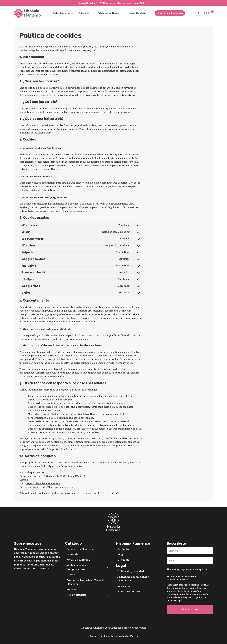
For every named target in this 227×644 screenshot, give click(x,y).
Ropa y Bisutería (137, 13)
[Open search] (198, 13)
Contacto (123, 549)
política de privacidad (200, 570)
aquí (180, 601)
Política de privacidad (131, 571)
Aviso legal (124, 586)
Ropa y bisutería (88, 595)
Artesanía (84, 13)
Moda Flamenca (61, 13)
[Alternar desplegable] (73, 13)
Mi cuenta (123, 560)
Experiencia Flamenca (170, 13)
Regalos (71, 590)
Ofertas (71, 575)
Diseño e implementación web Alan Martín (114, 636)
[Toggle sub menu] (107, 555)
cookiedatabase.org (85, 493)
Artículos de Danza (109, 13)
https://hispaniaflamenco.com (52, 64)
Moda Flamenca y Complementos (88, 567)
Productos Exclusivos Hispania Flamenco (85, 582)
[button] (208, 13)
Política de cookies (129, 591)
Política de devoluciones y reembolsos (133, 579)
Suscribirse (190, 609)
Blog (120, 554)
